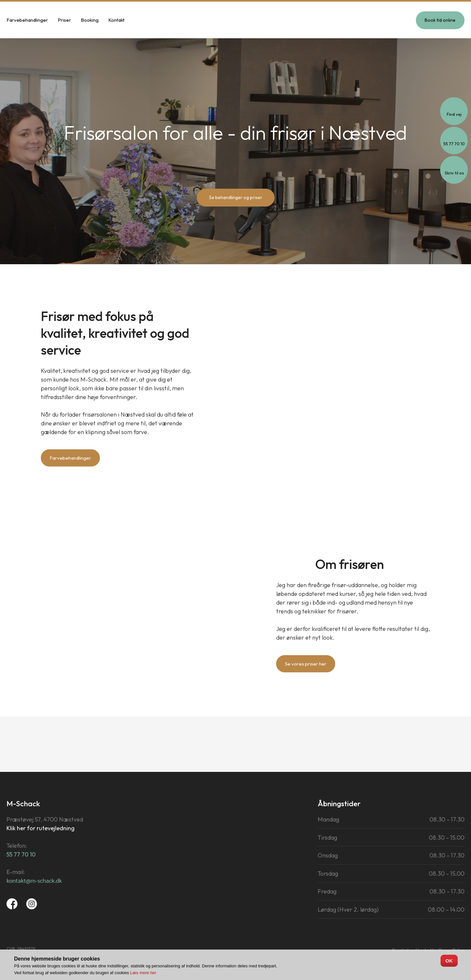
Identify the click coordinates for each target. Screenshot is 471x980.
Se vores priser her (306, 664)
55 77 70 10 (21, 854)
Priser (64, 20)
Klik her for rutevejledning (41, 828)
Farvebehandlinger (27, 20)
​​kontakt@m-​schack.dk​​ (34, 880)
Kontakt (116, 20)
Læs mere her (143, 973)
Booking (90, 20)
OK (449, 961)
